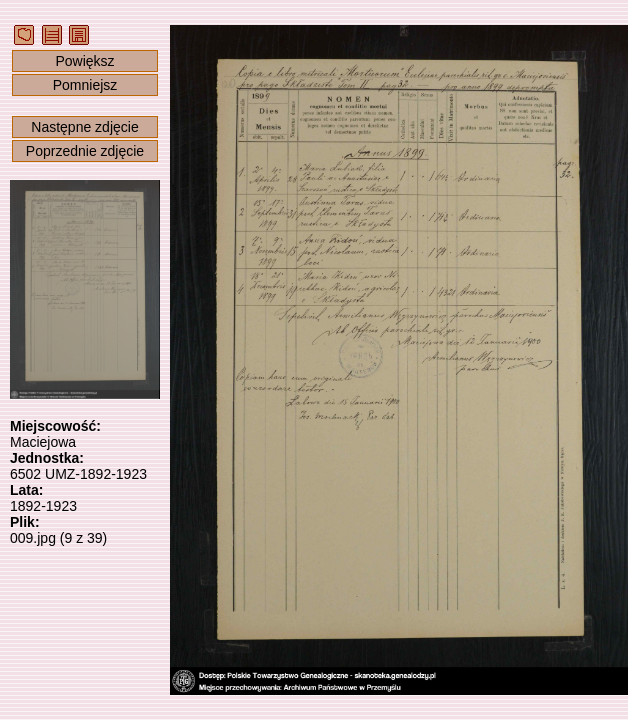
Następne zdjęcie (84, 127)
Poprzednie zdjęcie (85, 151)
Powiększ (84, 61)
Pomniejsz (85, 85)
